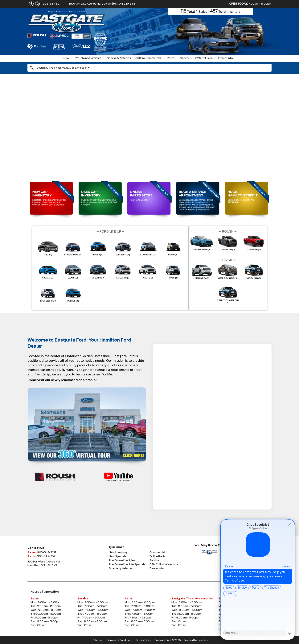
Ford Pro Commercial (147, 58)
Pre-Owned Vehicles (88, 58)
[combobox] (149, 68)
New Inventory (118, 553)
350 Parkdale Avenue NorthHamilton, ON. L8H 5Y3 (45, 564)
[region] (149, 126)
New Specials (118, 557)
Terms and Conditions (119, 640)
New (66, 58)
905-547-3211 (52, 4)
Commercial (157, 553)
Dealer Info (226, 58)
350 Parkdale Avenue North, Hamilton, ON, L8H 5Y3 (102, 4)
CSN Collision (204, 58)
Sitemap (98, 640)
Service (185, 58)
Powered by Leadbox (196, 640)
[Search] (149, 68)
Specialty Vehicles (119, 58)
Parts (171, 58)
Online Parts (158, 557)
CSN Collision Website (164, 565)
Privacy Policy (144, 640)
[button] (6, 126)
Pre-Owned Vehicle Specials (127, 565)
